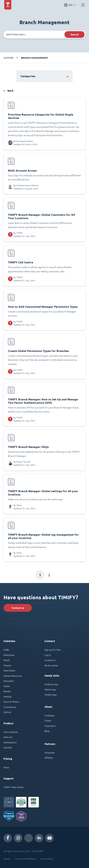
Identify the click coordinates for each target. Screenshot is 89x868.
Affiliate (49, 758)
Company (49, 715)
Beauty (7, 691)
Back (9, 91)
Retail (7, 660)
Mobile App (51, 695)
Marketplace (10, 742)
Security (8, 747)
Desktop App (51, 684)
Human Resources (13, 676)
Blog (47, 731)
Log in (48, 655)
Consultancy (10, 707)
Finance (7, 665)
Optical (7, 712)
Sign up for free (53, 650)
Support (9, 58)
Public (7, 686)
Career (48, 720)
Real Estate (9, 670)
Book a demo (51, 665)
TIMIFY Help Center (14, 787)
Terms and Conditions (25, 859)
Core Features (11, 732)
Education (9, 681)
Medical (8, 697)
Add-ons (8, 737)
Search (75, 35)
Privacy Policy (47, 859)
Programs (50, 753)
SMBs (6, 650)
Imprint (7, 859)
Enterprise (9, 655)
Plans (6, 767)
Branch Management (35, 58)
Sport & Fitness (11, 702)
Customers (50, 726)
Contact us (18, 608)
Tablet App (50, 689)
